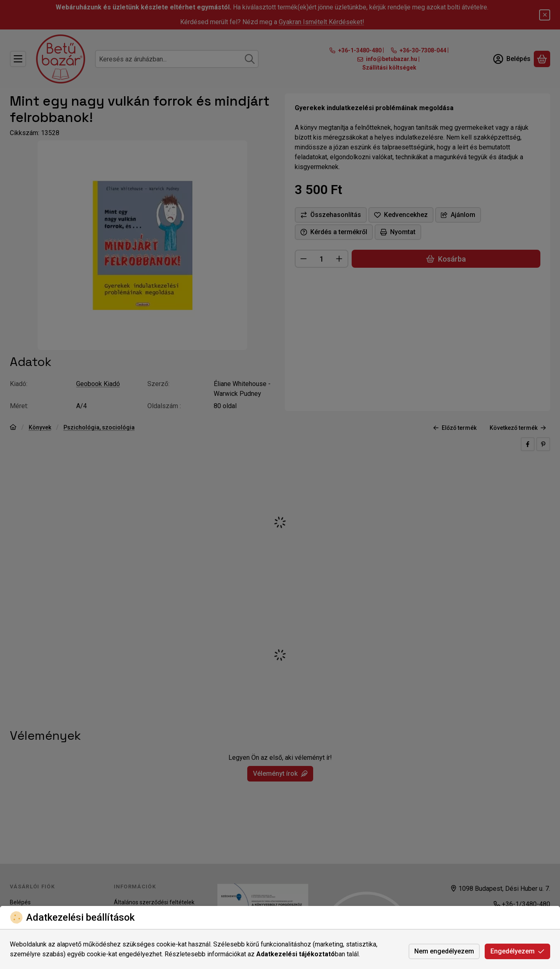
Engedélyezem (517, 951)
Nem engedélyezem (444, 951)
